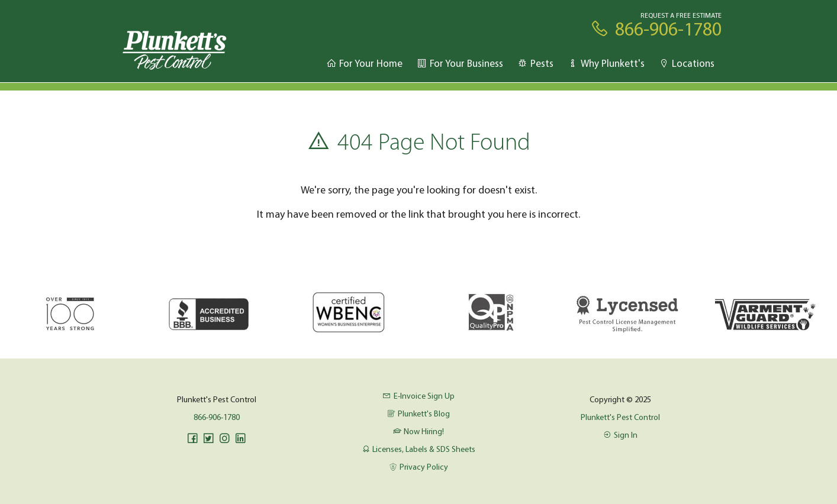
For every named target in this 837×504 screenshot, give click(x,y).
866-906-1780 (217, 417)
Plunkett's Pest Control (620, 417)
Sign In (620, 435)
